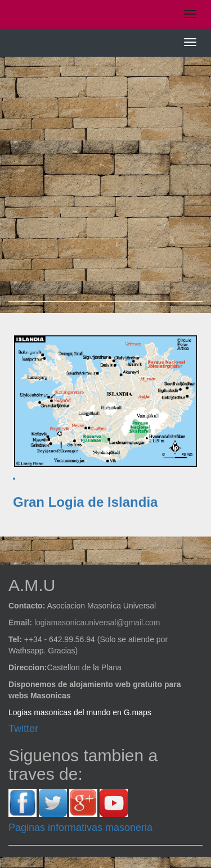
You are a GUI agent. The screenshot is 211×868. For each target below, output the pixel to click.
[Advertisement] (105, 185)
